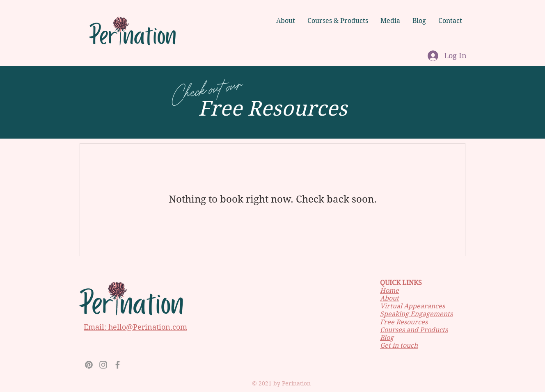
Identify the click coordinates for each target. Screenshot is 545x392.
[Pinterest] (89, 365)
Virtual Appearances (412, 306)
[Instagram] (103, 365)
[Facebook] (118, 365)
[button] (390, 21)
